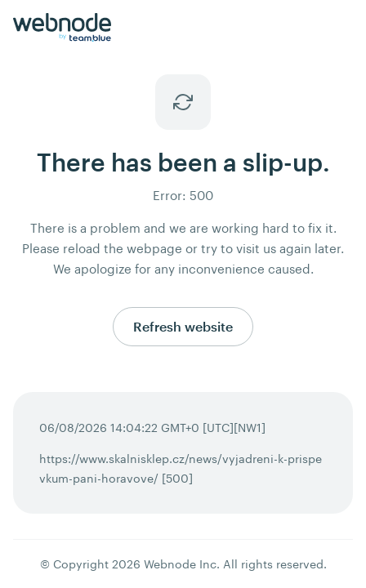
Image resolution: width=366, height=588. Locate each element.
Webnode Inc (180, 564)
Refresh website (183, 326)
